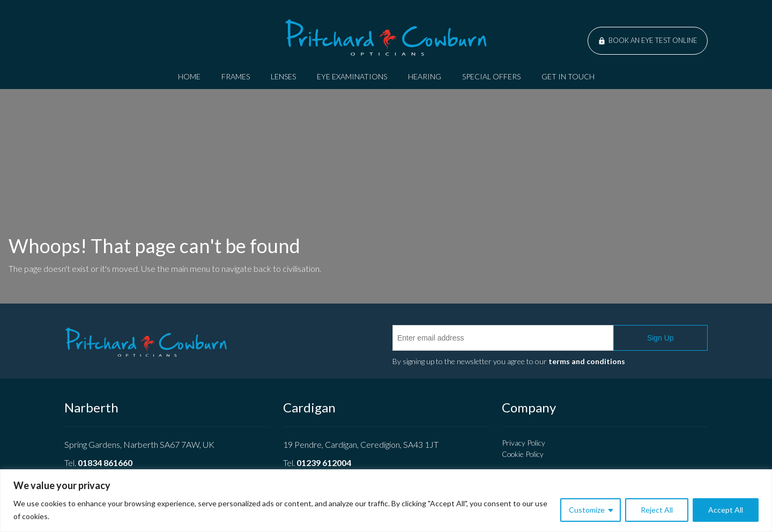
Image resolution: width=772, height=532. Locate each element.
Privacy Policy (524, 443)
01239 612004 (324, 463)
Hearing (425, 76)
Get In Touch (568, 76)
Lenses (283, 76)
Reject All (657, 510)
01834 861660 (105, 463)
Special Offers (491, 76)
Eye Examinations (352, 76)
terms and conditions (587, 361)
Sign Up (660, 338)
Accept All (726, 510)
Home (189, 76)
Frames (236, 76)
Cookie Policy (523, 454)
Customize (587, 510)
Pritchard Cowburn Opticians (386, 38)
